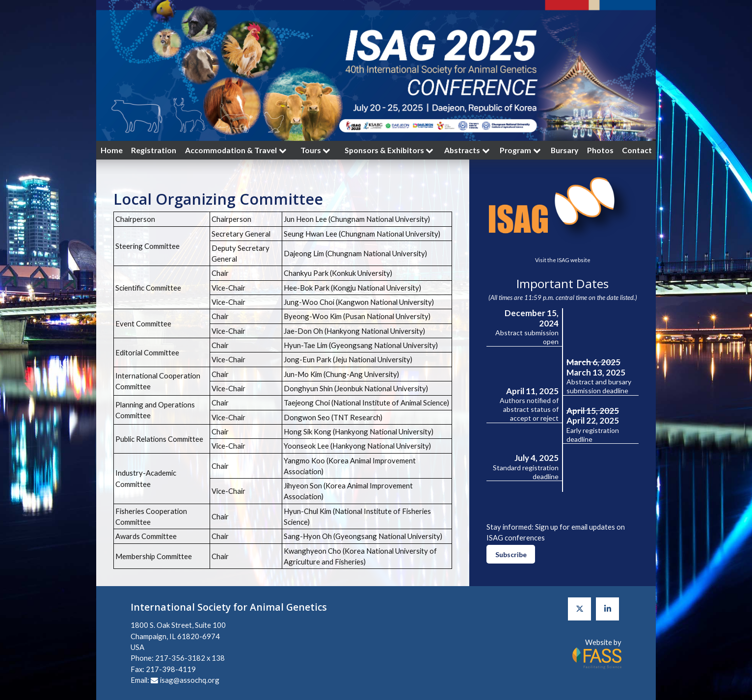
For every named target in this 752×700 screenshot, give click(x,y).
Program (521, 150)
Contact (637, 150)
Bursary (564, 150)
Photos (600, 150)
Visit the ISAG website (563, 260)
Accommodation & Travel (237, 150)
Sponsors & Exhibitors (390, 150)
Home (112, 150)
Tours (316, 150)
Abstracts (468, 150)
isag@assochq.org (190, 680)
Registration (154, 150)
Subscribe (511, 554)
